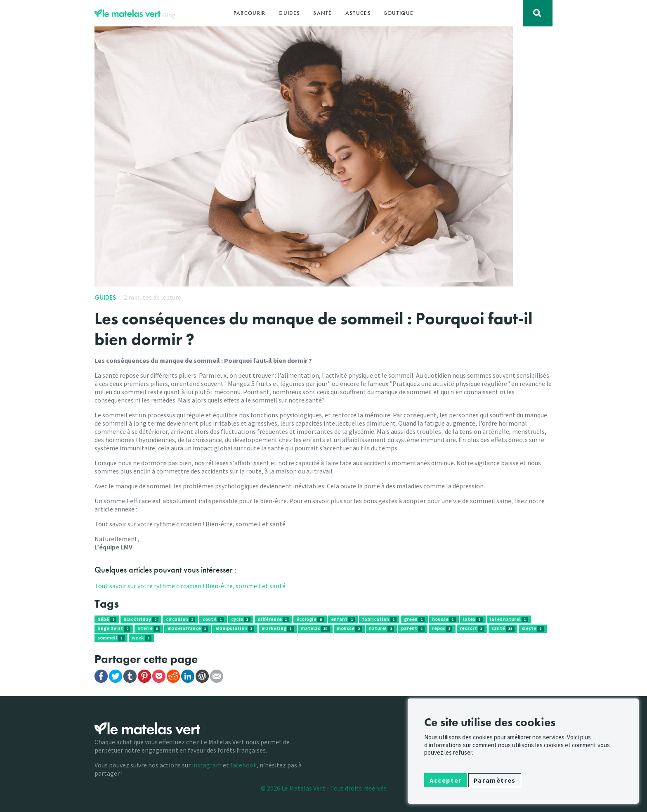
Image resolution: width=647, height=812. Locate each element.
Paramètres (495, 780)
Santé (323, 13)
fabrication (379, 619)
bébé (107, 619)
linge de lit (114, 628)
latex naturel (509, 619)
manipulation (235, 628)
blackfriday (141, 619)
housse (444, 619)
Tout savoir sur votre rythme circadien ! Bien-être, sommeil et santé (190, 586)
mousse (349, 628)
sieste (533, 628)
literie (149, 628)
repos (442, 628)
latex (473, 619)
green (414, 619)
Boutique (399, 13)
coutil (213, 619)
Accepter (446, 780)
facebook (243, 765)
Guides (289, 13)
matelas (315, 628)
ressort (472, 628)
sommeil (111, 638)
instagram (207, 765)
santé (503, 628)
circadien (181, 619)
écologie (310, 619)
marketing (278, 628)
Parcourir (250, 13)
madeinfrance (188, 628)
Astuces (358, 13)
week (142, 638)
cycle (241, 619)
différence (273, 619)
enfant (343, 619)
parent (413, 628)
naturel (381, 628)
